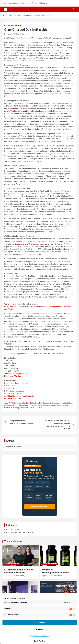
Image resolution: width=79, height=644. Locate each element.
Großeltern (68, 403)
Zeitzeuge (38, 408)
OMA (34, 405)
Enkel (32, 403)
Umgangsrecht (62, 405)
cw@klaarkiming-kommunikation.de (19, 396)
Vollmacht (24, 408)
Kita (30, 405)
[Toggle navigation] (6, 9)
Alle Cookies (40, 623)
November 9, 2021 (11, 34)
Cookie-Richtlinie (39, 641)
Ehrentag (18, 403)
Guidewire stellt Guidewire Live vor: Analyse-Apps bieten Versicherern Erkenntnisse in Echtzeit (58, 425)
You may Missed (13, 541)
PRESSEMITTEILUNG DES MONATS (19, 533)
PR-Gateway (24, 34)
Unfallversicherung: (12, 408)
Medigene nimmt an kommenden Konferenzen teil (21, 422)
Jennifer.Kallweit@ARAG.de (16, 374)
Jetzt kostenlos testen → (39, 507)
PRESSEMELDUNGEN (13, 25)
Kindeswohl (23, 405)
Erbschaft (47, 403)
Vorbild (31, 408)
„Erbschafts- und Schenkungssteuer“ (29, 244)
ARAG (11, 403)
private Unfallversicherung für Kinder (19, 111)
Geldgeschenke (57, 403)
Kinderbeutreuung (11, 405)
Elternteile (26, 403)
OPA (39, 405)
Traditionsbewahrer (48, 405)
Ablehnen (39, 629)
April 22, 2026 (10, 576)
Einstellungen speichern (39, 636)
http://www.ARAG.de (13, 376)
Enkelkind (39, 403)
